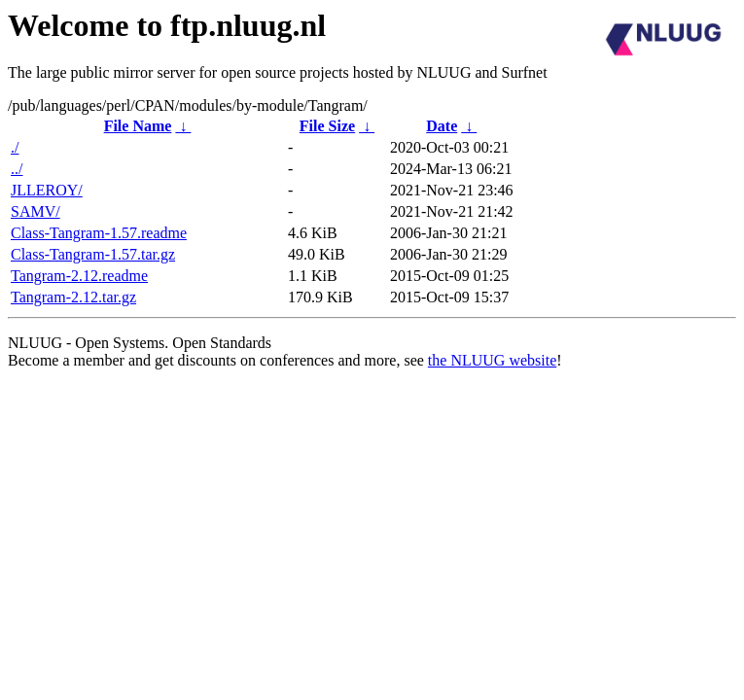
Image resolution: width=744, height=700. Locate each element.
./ (15, 147)
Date (442, 126)
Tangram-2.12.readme (79, 276)
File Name (138, 126)
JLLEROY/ (47, 190)
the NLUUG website (492, 360)
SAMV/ (35, 211)
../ (17, 169)
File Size (327, 126)
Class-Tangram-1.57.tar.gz (93, 254)
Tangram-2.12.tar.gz (73, 297)
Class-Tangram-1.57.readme (99, 233)
